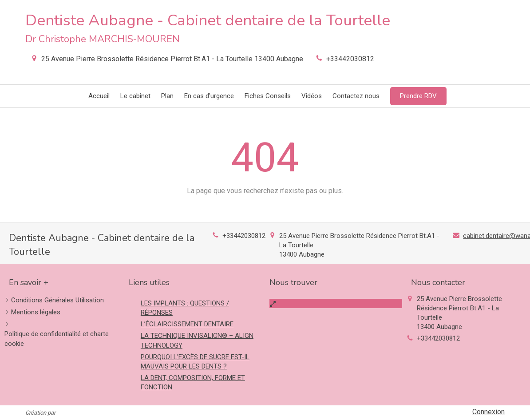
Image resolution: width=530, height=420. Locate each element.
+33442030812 (350, 59)
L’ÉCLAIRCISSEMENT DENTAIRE (187, 324)
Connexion (488, 412)
